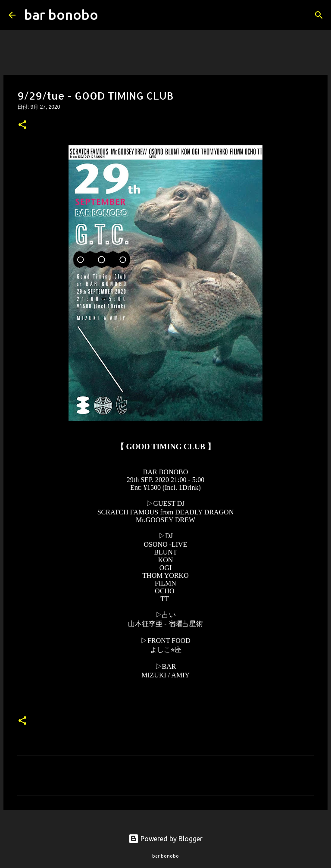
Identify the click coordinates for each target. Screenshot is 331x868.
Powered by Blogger (165, 839)
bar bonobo (61, 15)
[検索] (110, 15)
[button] (22, 125)
